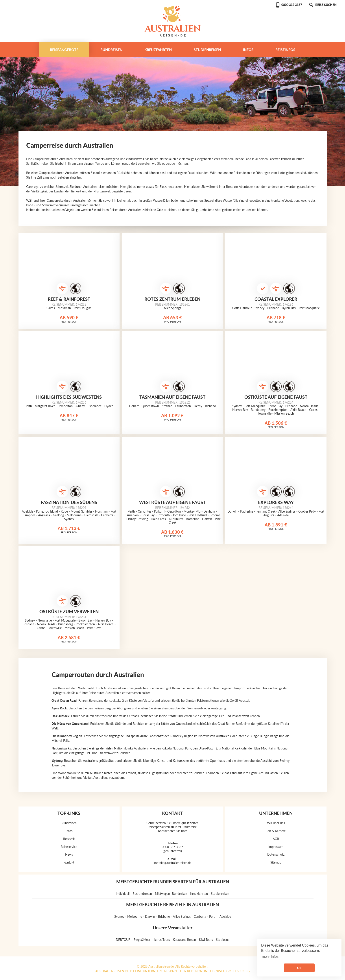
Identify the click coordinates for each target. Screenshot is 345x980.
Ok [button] (299, 968)
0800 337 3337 (289, 5)
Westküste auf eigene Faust (172, 502)
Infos (248, 50)
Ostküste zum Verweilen (69, 611)
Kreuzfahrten (158, 50)
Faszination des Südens (69, 502)
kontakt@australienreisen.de (172, 863)
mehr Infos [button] (270, 957)
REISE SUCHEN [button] (323, 5)
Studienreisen (207, 50)
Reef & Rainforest (69, 299)
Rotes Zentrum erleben (172, 299)
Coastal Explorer (276, 299)
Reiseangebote (64, 50)
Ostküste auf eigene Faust (276, 397)
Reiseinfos (285, 50)
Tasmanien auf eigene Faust (172, 397)
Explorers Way (276, 502)
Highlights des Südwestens (69, 397)
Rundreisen (111, 50)
